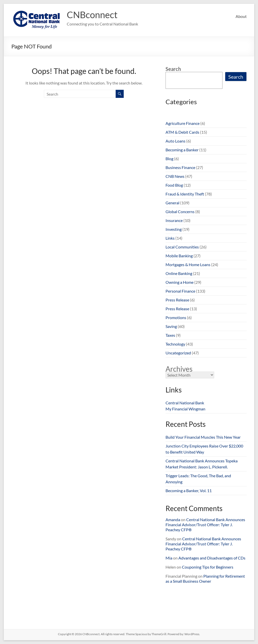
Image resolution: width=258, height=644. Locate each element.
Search (173, 69)
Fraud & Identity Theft (185, 194)
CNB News (175, 176)
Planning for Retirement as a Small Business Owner (205, 579)
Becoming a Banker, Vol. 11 (189, 491)
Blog (169, 159)
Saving (171, 326)
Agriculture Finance (183, 123)
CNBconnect (92, 15)
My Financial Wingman (185, 409)
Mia (169, 558)
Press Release (177, 300)
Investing (174, 229)
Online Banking (179, 273)
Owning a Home (180, 282)
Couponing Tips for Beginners (208, 567)
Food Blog (174, 185)
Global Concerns (180, 212)
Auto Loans (175, 141)
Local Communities (182, 247)
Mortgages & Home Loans (188, 264)
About (241, 16)
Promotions (176, 317)
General (172, 203)
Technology (175, 344)
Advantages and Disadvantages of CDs (212, 558)
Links (170, 238)
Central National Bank (185, 403)
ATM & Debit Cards (182, 132)
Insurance (174, 220)
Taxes (170, 335)
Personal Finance (180, 291)
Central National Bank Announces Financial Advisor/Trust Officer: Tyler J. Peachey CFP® (205, 525)
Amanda (173, 520)
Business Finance (180, 167)
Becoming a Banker (182, 150)
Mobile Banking (179, 256)
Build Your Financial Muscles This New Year (203, 437)
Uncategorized (178, 353)
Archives (179, 369)
